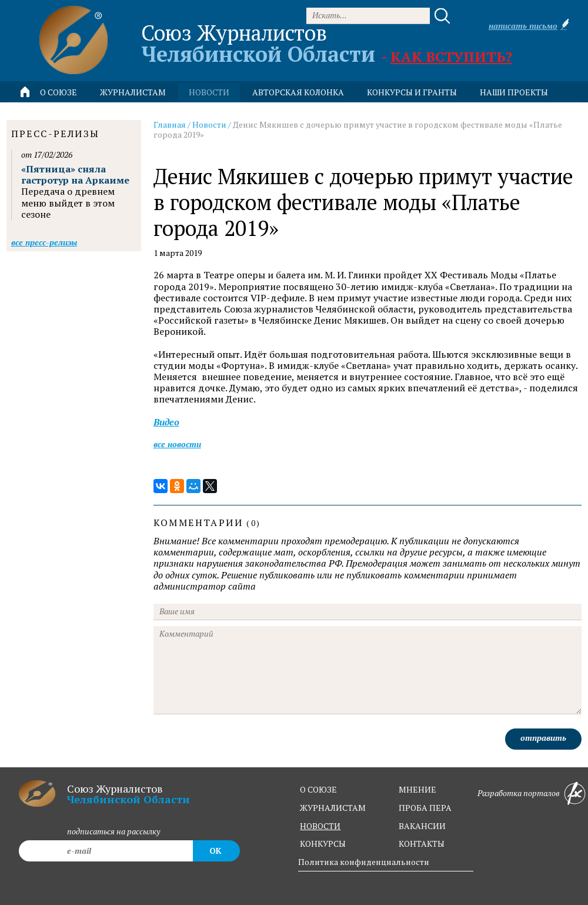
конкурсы (323, 844)
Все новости (177, 444)
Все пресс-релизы (44, 242)
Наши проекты (514, 92)
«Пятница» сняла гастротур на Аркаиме (75, 174)
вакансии (422, 826)
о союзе (318, 789)
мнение (417, 789)
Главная (170, 124)
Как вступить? (451, 56)
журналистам (333, 808)
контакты (422, 844)
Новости (209, 124)
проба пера (425, 808)
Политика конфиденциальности (364, 862)
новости (209, 92)
